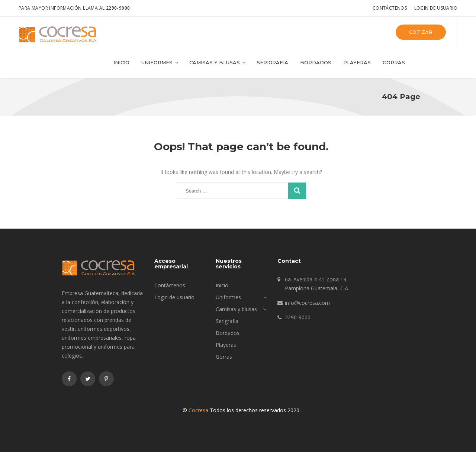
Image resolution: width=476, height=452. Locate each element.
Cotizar (421, 32)
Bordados (316, 62)
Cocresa (198, 410)
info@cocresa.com (307, 303)
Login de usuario (436, 8)
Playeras (357, 62)
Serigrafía (272, 62)
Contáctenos (390, 8)
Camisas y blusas (218, 62)
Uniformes (160, 62)
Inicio (121, 62)
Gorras (394, 62)
